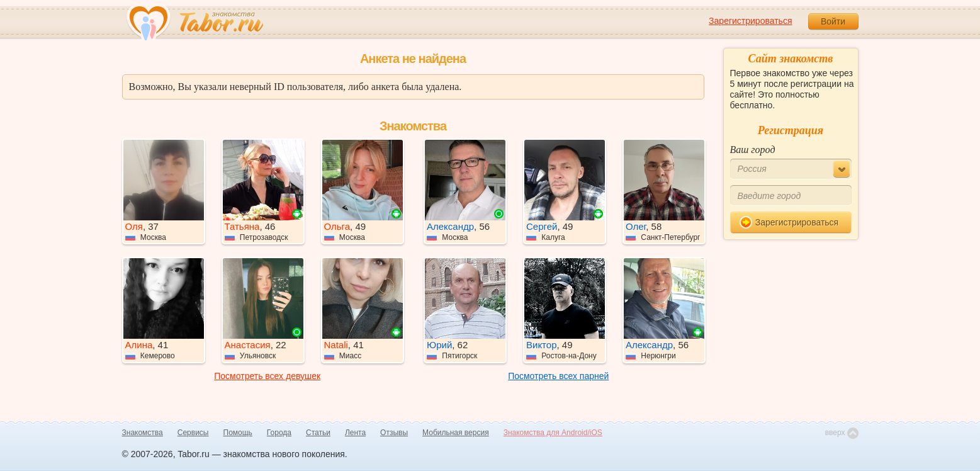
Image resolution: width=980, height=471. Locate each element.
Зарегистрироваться (750, 21)
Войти (833, 21)
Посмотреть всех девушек (267, 376)
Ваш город (753, 150)
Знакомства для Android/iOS (553, 433)
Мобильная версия (456, 433)
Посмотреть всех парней (558, 376)
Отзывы (394, 433)
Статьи (318, 433)
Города (279, 433)
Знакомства (143, 433)
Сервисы (193, 433)
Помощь (238, 433)
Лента (355, 433)
